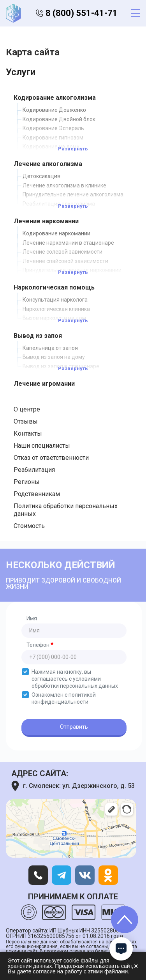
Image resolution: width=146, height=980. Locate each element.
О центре (27, 409)
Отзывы (26, 421)
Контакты (28, 433)
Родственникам (37, 494)
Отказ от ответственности (51, 458)
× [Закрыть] (136, 966)
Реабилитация (34, 470)
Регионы (27, 482)
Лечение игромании (44, 384)
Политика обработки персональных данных (66, 510)
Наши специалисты (42, 446)
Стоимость (29, 526)
